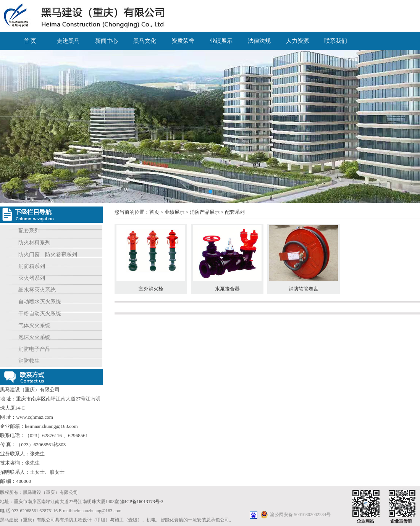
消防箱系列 (32, 266)
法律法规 (259, 41)
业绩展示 (221, 41)
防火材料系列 (34, 243)
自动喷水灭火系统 (40, 302)
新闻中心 (107, 41)
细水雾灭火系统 (37, 290)
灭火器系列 (32, 278)
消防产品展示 (205, 212)
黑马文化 (145, 41)
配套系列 (29, 231)
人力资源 (297, 41)
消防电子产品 (34, 349)
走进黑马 (68, 41)
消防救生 (29, 361)
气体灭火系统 (34, 325)
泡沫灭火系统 (34, 337)
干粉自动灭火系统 (40, 314)
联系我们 (336, 41)
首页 (154, 212)
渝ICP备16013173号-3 (142, 502)
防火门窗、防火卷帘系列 (48, 254)
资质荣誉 (183, 41)
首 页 (30, 41)
